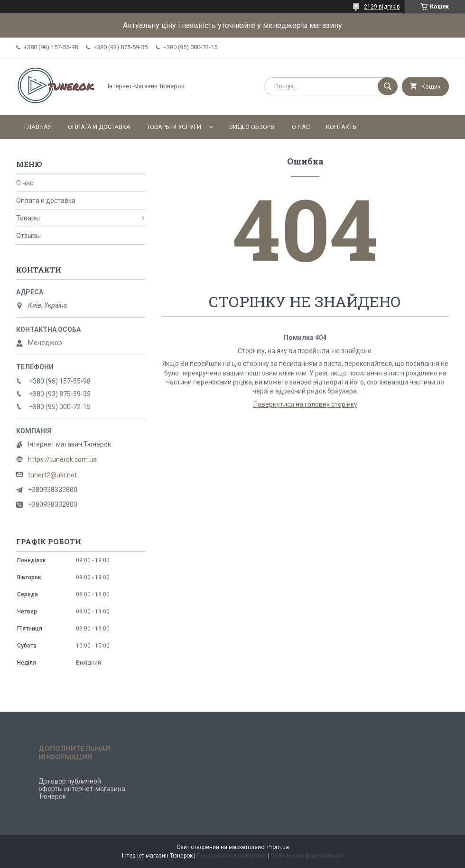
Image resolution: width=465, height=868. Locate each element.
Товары (28, 218)
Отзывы (28, 236)
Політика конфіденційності (307, 856)
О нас (301, 127)
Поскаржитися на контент (232, 856)
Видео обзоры (252, 127)
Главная (38, 127)
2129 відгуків (382, 7)
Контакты (342, 127)
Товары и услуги (174, 127)
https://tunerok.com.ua (62, 459)
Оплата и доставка (99, 127)
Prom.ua (278, 847)
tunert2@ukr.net (52, 475)
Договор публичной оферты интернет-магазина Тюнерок (82, 789)
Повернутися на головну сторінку (305, 404)
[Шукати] (388, 86)
